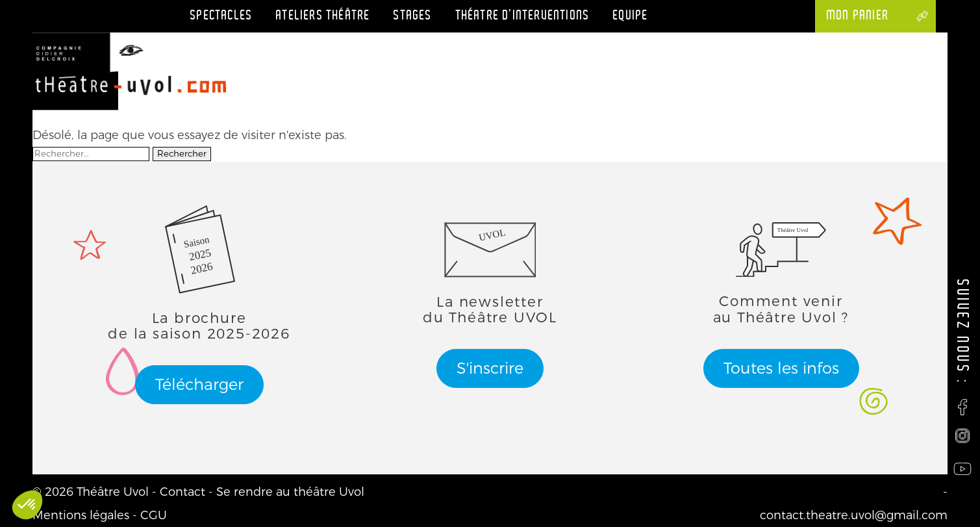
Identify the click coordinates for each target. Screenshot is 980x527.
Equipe (631, 15)
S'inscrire (490, 368)
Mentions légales (81, 515)
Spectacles (221, 15)
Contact (182, 492)
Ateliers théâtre (323, 15)
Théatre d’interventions (523, 15)
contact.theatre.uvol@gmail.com (854, 515)
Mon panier (864, 15)
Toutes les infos (781, 368)
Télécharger (199, 385)
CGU (154, 515)
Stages (413, 15)
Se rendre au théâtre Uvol (290, 492)
